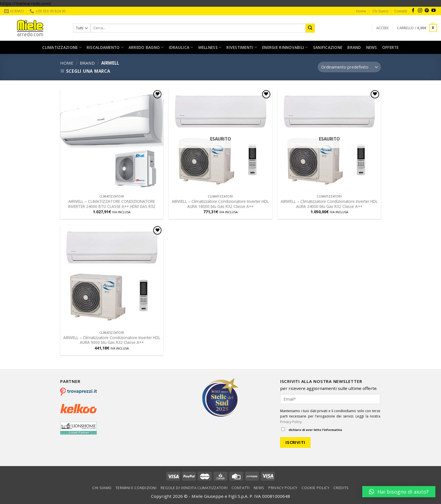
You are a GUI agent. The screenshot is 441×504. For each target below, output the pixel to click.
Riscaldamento (105, 47)
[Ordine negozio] (349, 67)
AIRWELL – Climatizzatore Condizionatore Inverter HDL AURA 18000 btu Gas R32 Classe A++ (220, 204)
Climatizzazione (62, 47)
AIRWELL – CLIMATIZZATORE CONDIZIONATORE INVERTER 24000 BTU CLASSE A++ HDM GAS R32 (112, 204)
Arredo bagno (146, 47)
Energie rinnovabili (285, 47)
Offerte (391, 47)
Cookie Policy (315, 488)
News (372, 47)
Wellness (210, 47)
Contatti (401, 11)
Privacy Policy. (291, 422)
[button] (399, 492)
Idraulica (181, 47)
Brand (354, 47)
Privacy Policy (283, 488)
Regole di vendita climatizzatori (194, 488)
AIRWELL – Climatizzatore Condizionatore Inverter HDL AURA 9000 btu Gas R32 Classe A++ (112, 340)
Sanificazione (328, 47)
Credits (341, 488)
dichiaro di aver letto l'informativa (312, 430)
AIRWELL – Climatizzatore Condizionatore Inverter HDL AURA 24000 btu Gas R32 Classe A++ (329, 204)
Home (361, 11)
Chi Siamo (380, 11)
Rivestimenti (242, 47)
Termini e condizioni (136, 488)
